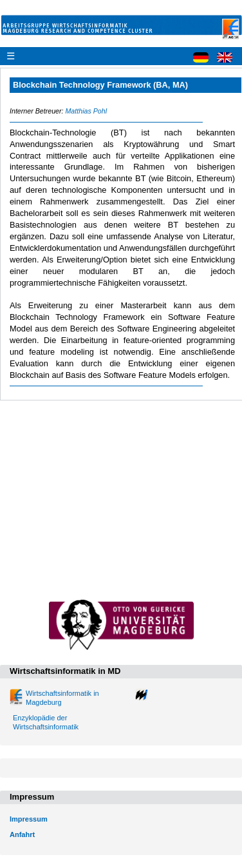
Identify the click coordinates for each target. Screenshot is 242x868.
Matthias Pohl (86, 111)
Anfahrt (22, 834)
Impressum (29, 819)
